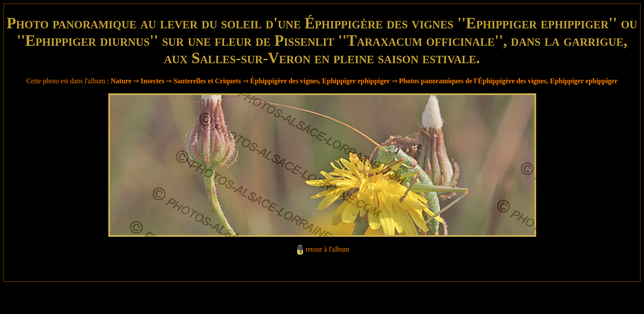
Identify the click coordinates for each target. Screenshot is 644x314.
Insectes (152, 81)
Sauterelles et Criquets (207, 81)
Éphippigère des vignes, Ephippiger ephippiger (320, 81)
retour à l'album (328, 249)
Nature (121, 81)
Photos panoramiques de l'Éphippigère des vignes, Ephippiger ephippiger (508, 81)
